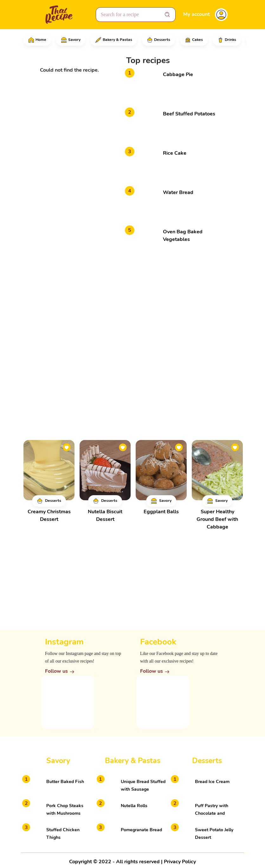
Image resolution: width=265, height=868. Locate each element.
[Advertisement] (174, 302)
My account (197, 14)
